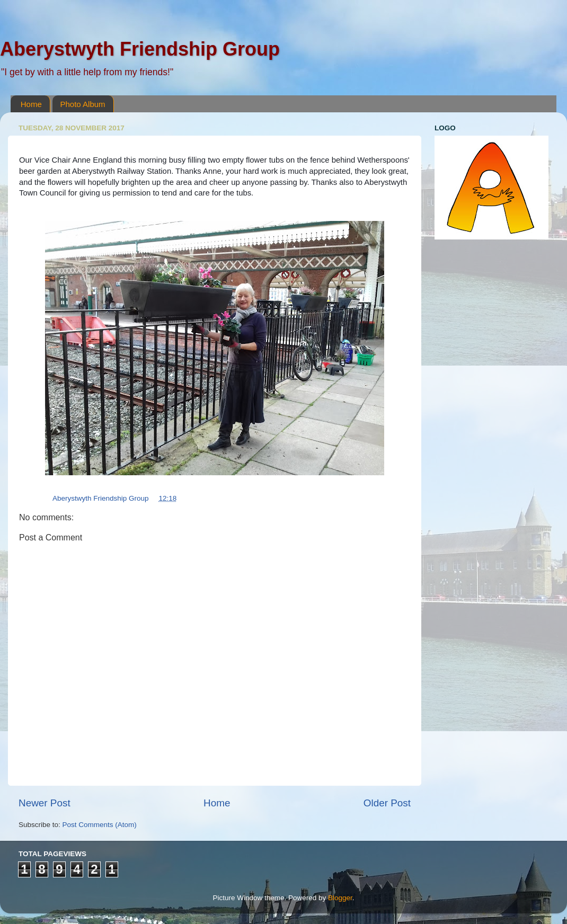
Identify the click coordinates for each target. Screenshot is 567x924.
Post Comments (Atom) (100, 825)
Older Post (387, 803)
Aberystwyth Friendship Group (140, 49)
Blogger (340, 898)
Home (31, 104)
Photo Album (83, 104)
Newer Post (45, 803)
